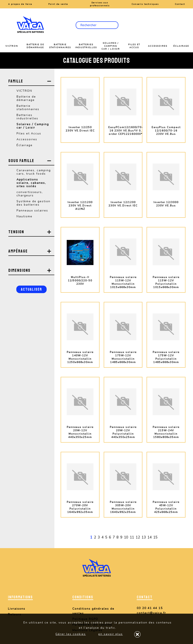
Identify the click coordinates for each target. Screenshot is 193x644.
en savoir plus (111, 634)
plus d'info (80, 146)
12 (138, 537)
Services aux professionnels (100, 4)
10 (126, 537)
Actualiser (31, 289)
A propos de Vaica (20, 4)
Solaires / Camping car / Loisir (111, 46)
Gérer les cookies (71, 634)
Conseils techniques (145, 4)
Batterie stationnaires (60, 46)
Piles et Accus (134, 46)
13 (144, 537)
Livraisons (17, 609)
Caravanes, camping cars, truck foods (34, 172)
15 (155, 537)
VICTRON (12, 46)
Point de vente (58, 4)
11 (132, 537)
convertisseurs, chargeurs (30, 194)
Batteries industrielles (86, 46)
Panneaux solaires (32, 211)
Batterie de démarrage (35, 46)
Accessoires (158, 46)
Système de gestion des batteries (33, 203)
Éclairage (181, 46)
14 (150, 537)
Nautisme (24, 216)
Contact (180, 4)
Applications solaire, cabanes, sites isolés (31, 183)
